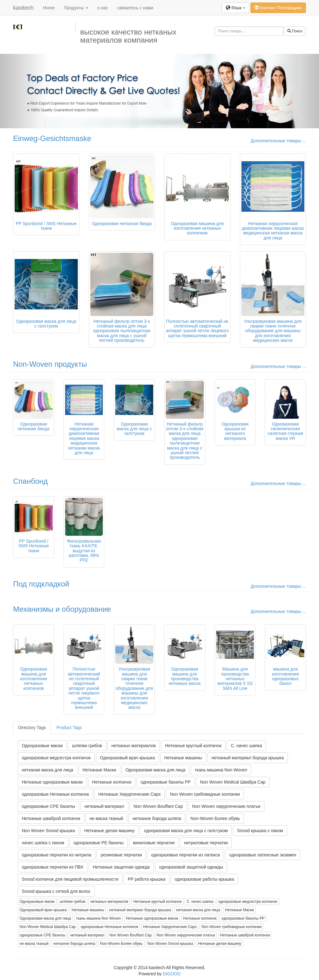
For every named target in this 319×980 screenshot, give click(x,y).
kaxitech (23, 8)
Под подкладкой (41, 584)
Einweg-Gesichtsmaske (52, 138)
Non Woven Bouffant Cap (158, 806)
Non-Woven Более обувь (215, 818)
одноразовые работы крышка (205, 879)
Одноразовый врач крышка (127, 758)
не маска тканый (106, 818)
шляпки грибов (87, 746)
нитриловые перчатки (206, 843)
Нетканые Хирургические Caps (129, 794)
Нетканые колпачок (112, 782)
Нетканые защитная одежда (121, 867)
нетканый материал (104, 806)
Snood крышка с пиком (260, 831)
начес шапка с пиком (43, 843)
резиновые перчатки (121, 855)
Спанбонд (30, 481)
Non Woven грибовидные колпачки (205, 794)
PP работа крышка (147, 879)
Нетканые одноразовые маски (52, 782)
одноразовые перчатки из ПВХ (53, 867)
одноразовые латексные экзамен (263, 855)
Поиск (295, 31)
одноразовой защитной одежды (191, 867)
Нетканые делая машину (109, 831)
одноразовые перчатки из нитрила (57, 855)
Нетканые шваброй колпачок (51, 818)
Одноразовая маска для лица (155, 770)
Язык (236, 8)
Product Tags (69, 728)
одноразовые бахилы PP (166, 782)
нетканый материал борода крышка (248, 758)
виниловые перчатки (154, 843)
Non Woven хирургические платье (226, 806)
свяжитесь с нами (135, 8)
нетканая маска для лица (48, 770)
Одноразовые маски (42, 746)
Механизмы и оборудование (62, 609)
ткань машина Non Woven (221, 770)
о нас (103, 8)
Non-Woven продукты (50, 364)
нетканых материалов (133, 746)
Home (49, 8)
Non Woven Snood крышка (48, 831)
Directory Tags (32, 728)
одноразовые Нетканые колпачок (55, 794)
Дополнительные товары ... (278, 141)
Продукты (76, 8)
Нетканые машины (183, 758)
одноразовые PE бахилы (99, 843)
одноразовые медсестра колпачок (56, 758)
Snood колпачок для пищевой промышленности (70, 879)
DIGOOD (172, 974)
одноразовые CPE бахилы (48, 806)
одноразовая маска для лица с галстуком (186, 831)
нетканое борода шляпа (157, 818)
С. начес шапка (246, 746)
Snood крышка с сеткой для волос (56, 891)
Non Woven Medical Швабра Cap (233, 782)
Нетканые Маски (99, 770)
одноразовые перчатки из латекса (186, 855)
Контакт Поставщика (278, 8)
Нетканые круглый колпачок (193, 746)
